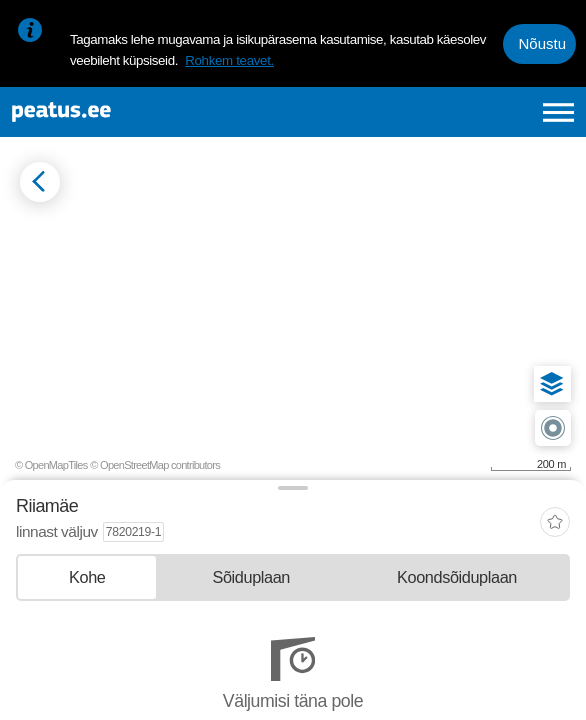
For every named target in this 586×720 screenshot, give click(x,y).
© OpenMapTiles (51, 465)
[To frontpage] (127, 112)
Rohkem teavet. (229, 60)
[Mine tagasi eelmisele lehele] (40, 182)
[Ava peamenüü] (558, 112)
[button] (552, 384)
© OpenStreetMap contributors (155, 465)
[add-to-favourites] (555, 524)
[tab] (87, 577)
